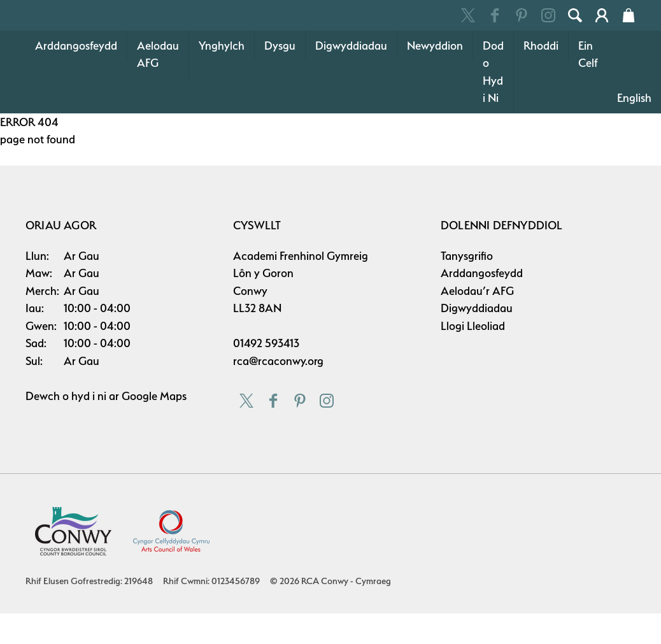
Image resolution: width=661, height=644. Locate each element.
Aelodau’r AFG (477, 354)
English (634, 161)
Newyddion (435, 109)
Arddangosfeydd (76, 109)
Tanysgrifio (467, 319)
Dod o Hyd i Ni (493, 136)
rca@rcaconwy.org (278, 425)
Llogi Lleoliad (473, 390)
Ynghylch (222, 109)
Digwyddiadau (351, 109)
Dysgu (280, 109)
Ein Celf (588, 118)
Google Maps (154, 460)
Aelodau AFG (158, 118)
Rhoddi (541, 109)
